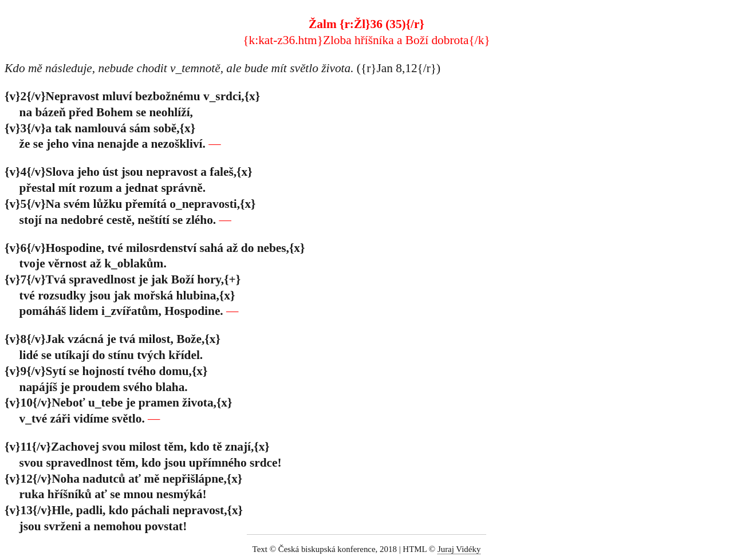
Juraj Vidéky (459, 549)
